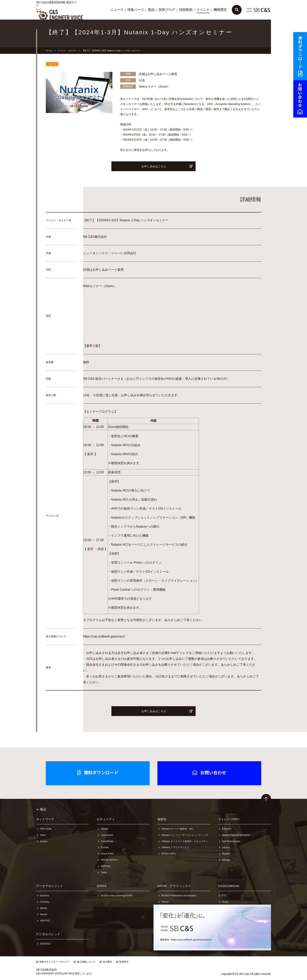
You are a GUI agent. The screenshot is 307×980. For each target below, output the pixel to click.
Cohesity (45, 902)
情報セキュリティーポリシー (54, 962)
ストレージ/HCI (229, 819)
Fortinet (105, 847)
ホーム (49, 51)
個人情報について (86, 962)
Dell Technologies (231, 841)
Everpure (227, 829)
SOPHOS (106, 866)
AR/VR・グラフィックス (174, 886)
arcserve (44, 896)
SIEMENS (45, 944)
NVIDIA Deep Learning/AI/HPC (117, 896)
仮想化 (162, 819)
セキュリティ (106, 819)
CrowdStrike (107, 841)
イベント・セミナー (67, 51)
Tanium (104, 829)
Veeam (44, 914)
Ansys (225, 902)
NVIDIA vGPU (169, 854)
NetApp (226, 860)
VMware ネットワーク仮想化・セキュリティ (185, 841)
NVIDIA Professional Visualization (179, 896)
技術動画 (186, 10)
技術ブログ (167, 10)
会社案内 (107, 962)
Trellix (104, 872)
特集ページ (136, 10)
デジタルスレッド (48, 934)
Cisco (43, 835)
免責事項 (124, 962)
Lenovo (226, 847)
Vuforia (165, 902)
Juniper (44, 841)
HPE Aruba (46, 829)
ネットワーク (45, 819)
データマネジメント (50, 886)
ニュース (117, 10)
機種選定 (220, 10)
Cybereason (107, 835)
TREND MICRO (109, 860)
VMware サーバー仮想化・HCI (177, 829)
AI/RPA (102, 886)
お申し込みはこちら (167, 166)
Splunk (44, 908)
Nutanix (226, 854)
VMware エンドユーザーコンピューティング (185, 835)
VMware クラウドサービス (175, 847)
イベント (203, 10)
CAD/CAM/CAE (229, 886)
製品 (151, 10)
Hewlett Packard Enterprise (236, 835)
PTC (224, 896)
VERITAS (45, 921)
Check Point (107, 854)
